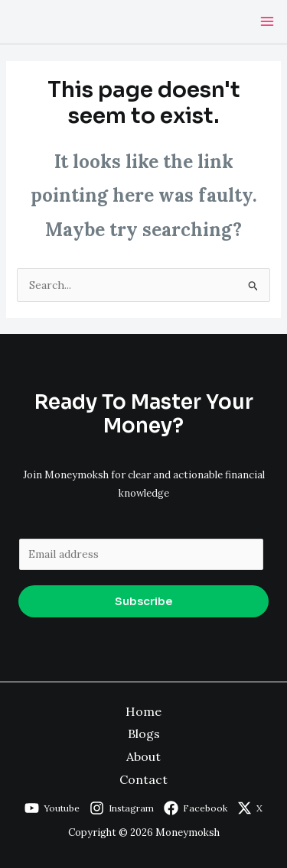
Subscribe (143, 601)
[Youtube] (52, 808)
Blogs (144, 734)
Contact (143, 779)
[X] (250, 808)
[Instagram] (122, 808)
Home (143, 711)
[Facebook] (196, 808)
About (143, 756)
